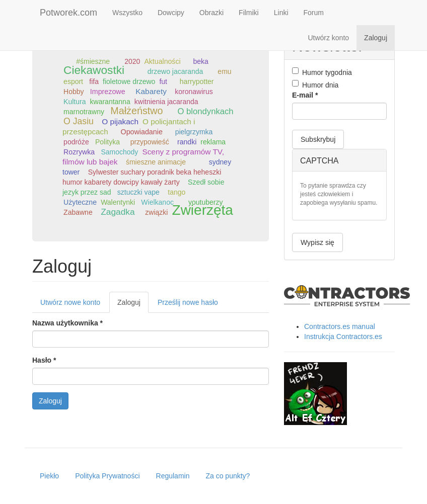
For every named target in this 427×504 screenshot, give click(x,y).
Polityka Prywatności (107, 476)
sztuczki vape (138, 192)
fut (163, 81)
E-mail (305, 95)
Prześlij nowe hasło (188, 302)
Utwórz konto (328, 38)
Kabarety (151, 91)
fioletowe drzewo (129, 81)
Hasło (44, 360)
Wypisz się (317, 242)
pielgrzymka (194, 132)
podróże (76, 142)
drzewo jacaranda (175, 71)
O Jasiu (79, 121)
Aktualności (162, 61)
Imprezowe (108, 92)
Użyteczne (80, 202)
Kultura (75, 102)
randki (187, 142)
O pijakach (120, 121)
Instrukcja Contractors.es (343, 337)
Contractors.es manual (340, 326)
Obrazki (211, 13)
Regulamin (173, 476)
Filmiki (249, 13)
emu (224, 71)
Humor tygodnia (322, 72)
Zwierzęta (203, 210)
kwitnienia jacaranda (166, 102)
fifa (94, 81)
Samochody (119, 152)
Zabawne (78, 212)
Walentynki (118, 202)
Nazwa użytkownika (67, 323)
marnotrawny (84, 112)
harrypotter (197, 81)
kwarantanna (110, 102)
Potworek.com (68, 13)
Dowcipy (171, 13)
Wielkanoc (157, 202)
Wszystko (127, 13)
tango (176, 192)
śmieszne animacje (156, 162)
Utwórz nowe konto (70, 302)
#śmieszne (93, 61)
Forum (314, 13)
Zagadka (118, 212)
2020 (132, 61)
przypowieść (150, 142)
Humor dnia (315, 85)
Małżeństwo (136, 111)
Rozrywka (79, 152)
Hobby (74, 92)
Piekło (49, 476)
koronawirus (194, 92)
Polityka (108, 142)
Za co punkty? (228, 476)
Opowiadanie (142, 132)
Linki (281, 13)
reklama (213, 142)
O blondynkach (206, 111)
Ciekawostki (94, 70)
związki (156, 212)
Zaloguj (376, 38)
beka (200, 61)
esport (73, 81)
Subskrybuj (318, 139)
